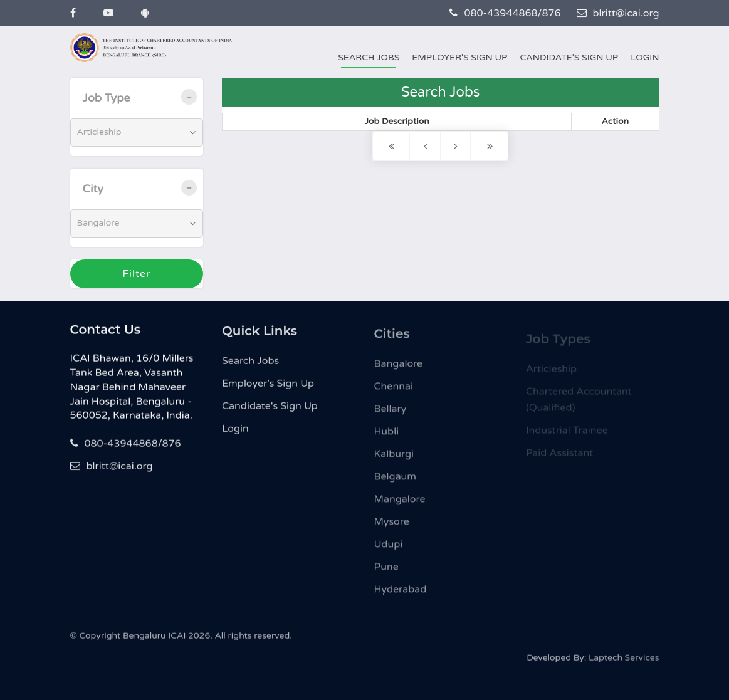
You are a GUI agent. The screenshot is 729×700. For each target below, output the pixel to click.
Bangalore (399, 369)
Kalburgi (394, 459)
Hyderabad (401, 595)
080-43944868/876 (505, 13)
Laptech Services (624, 661)
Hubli (387, 437)
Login (645, 57)
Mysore (392, 527)
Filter (136, 274)
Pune (386, 572)
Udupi (389, 550)
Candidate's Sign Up (569, 57)
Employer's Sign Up (459, 57)
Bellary (391, 414)
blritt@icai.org (618, 13)
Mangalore (400, 504)
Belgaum (396, 482)
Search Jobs (369, 57)
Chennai (394, 392)
